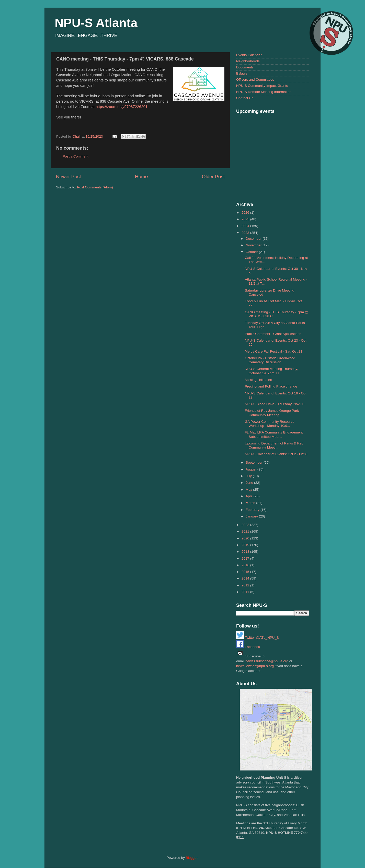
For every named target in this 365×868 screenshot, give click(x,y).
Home (141, 177)
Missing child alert (259, 380)
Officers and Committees (255, 80)
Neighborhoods (248, 61)
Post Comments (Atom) (95, 187)
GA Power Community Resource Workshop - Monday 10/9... (270, 424)
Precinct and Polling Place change (271, 386)
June (250, 483)
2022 (246, 525)
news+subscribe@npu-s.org (267, 661)
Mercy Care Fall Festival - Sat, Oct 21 (274, 351)
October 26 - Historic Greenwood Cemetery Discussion (270, 360)
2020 (246, 538)
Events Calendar (249, 55)
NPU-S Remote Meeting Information (264, 92)
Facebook (248, 647)
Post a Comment (76, 156)
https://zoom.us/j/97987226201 (122, 107)
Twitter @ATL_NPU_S (258, 638)
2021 (246, 531)
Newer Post (69, 177)
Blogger (192, 858)
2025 (246, 219)
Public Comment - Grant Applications (273, 334)
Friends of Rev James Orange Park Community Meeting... (272, 413)
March (251, 503)
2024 (246, 226)
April (250, 496)
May (249, 490)
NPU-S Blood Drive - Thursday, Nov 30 (275, 404)
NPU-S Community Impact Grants (262, 86)
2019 (246, 545)
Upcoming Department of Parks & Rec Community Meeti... (274, 445)
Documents (245, 67)
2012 (246, 585)
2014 (246, 578)
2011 (246, 592)
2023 (246, 233)
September (255, 462)
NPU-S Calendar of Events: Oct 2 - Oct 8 (276, 454)
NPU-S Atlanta (96, 23)
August (252, 469)
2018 (246, 552)
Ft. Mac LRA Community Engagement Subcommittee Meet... (274, 434)
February (253, 510)
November (254, 245)
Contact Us (245, 98)
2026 (246, 213)
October (252, 252)
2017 (246, 558)
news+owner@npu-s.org (255, 666)
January (252, 516)
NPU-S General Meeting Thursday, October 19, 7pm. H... (271, 371)
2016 (246, 565)
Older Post (213, 177)
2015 (246, 572)
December (254, 239)
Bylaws (242, 73)
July (249, 476)
